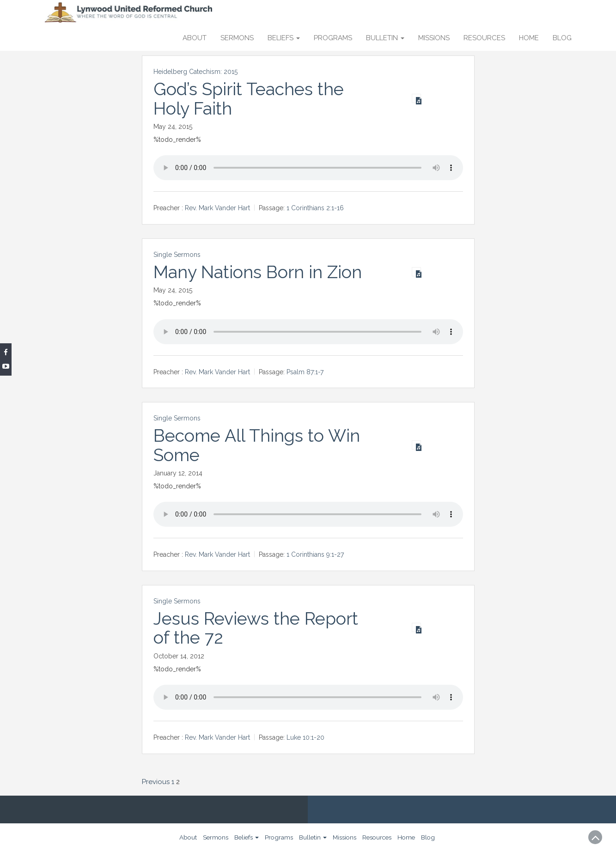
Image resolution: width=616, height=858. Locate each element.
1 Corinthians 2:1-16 (315, 208)
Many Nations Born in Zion (258, 272)
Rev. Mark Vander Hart (217, 208)
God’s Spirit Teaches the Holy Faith (249, 99)
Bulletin (385, 38)
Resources (484, 38)
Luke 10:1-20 (305, 737)
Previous (156, 782)
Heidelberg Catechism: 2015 (195, 72)
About (195, 38)
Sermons (237, 38)
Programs (333, 38)
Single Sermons (177, 255)
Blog (562, 38)
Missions (434, 38)
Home (529, 38)
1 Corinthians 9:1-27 (315, 555)
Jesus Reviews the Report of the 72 (256, 628)
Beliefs (284, 38)
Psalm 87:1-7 (305, 372)
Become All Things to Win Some (257, 445)
